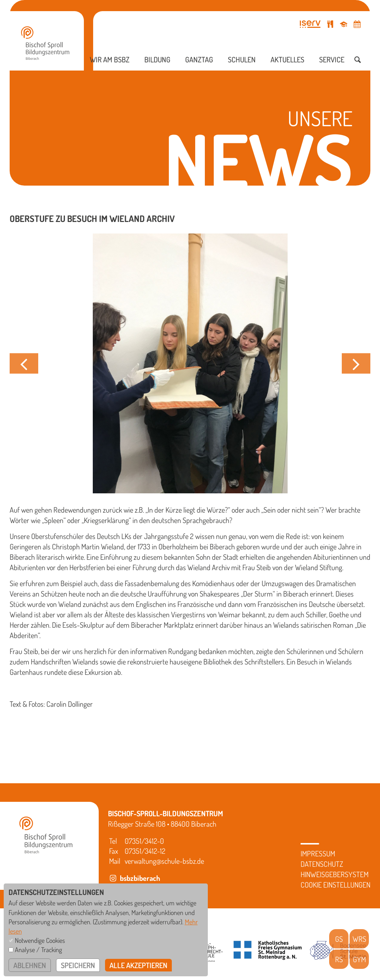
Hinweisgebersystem (335, 874)
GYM (359, 959)
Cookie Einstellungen (335, 885)
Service (332, 59)
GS (339, 939)
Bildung (157, 59)
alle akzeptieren (138, 965)
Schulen (242, 59)
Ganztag (199, 59)
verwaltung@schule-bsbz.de (164, 861)
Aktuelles (287, 59)
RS (339, 959)
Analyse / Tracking (38, 950)
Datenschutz (322, 864)
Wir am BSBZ (110, 59)
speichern (78, 965)
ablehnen (30, 965)
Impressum (318, 853)
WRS (359, 939)
